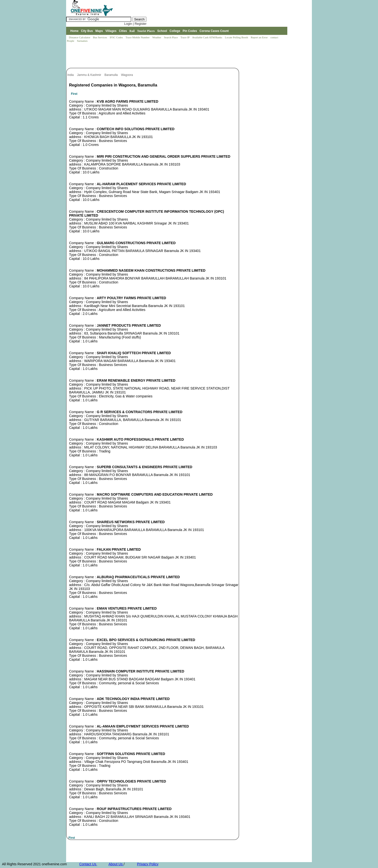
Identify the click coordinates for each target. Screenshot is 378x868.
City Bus (87, 31)
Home (74, 31)
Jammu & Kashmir (89, 75)
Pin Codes (190, 31)
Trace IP (185, 37)
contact (275, 37)
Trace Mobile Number (138, 37)
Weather (157, 37)
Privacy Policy (148, 864)
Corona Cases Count (214, 31)
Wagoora (127, 75)
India (71, 75)
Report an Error (260, 37)
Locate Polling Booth (237, 37)
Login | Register (135, 24)
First (74, 94)
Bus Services (100, 37)
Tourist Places (146, 31)
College (175, 31)
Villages (111, 31)
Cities (123, 31)
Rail (132, 31)
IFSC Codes (116, 37)
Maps (99, 31)
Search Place (171, 37)
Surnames (82, 41)
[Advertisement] (156, 56)
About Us (116, 864)
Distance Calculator (80, 37)
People (71, 41)
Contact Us (88, 864)
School (162, 31)
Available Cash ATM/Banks (207, 37)
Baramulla (111, 75)
